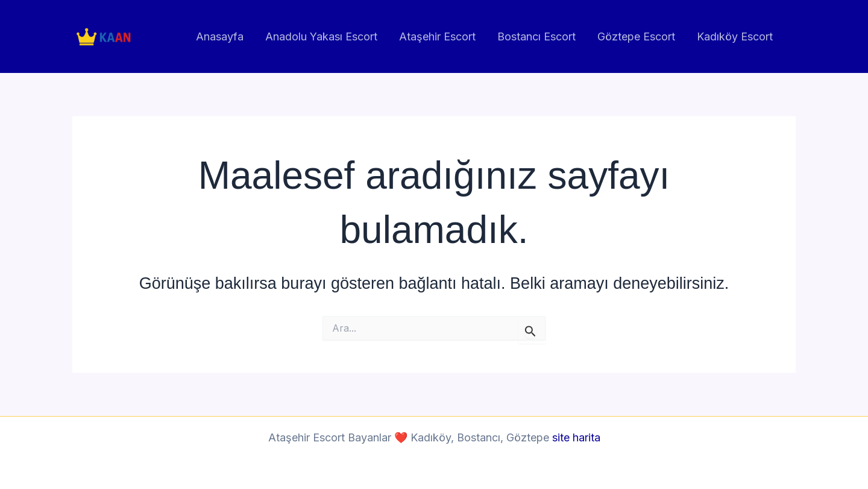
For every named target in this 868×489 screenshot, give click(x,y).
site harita (576, 437)
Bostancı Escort (536, 36)
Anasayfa (220, 36)
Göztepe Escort (636, 36)
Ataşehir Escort (437, 36)
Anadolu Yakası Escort (321, 36)
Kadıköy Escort (735, 36)
